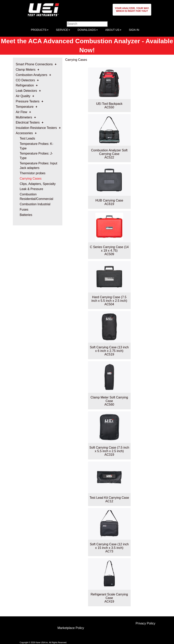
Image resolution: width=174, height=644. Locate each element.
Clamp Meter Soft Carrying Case (109, 399)
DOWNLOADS (88, 30)
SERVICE (63, 30)
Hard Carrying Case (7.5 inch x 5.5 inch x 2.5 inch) (109, 299)
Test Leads (27, 138)
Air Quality (23, 96)
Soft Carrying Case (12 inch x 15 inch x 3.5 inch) (109, 546)
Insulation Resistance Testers (36, 128)
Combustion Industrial (35, 204)
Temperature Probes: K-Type (37, 146)
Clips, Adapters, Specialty (38, 184)
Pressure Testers (28, 101)
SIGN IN (134, 30)
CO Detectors (25, 80)
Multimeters (24, 117)
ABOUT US (113, 30)
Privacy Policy (145, 623)
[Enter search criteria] (87, 24)
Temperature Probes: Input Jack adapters (39, 166)
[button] (132, 10)
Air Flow (22, 112)
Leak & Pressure (31, 189)
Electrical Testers (28, 122)
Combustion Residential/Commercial (37, 197)
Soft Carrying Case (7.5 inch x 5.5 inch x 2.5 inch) (109, 449)
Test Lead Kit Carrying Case (109, 498)
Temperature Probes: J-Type (36, 156)
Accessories (24, 133)
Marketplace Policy (71, 628)
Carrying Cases (31, 179)
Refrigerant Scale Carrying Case (109, 596)
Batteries (26, 215)
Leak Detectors (27, 91)
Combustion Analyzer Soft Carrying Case (109, 152)
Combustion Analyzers (32, 75)
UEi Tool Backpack (109, 104)
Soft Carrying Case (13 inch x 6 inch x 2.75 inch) (109, 349)
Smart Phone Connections (34, 64)
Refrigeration (25, 85)
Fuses (24, 210)
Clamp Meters (26, 70)
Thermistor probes (33, 173)
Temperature (25, 107)
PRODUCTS (40, 30)
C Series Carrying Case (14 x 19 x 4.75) (109, 249)
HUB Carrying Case (109, 200)
